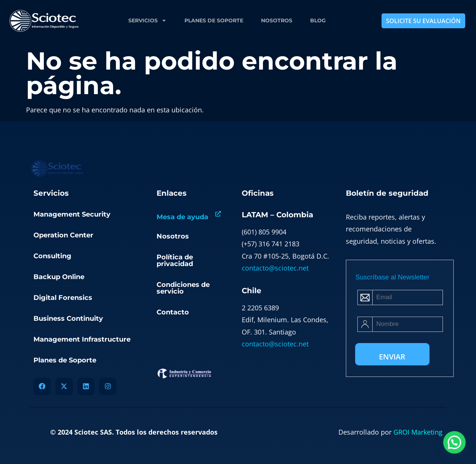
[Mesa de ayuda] (218, 214)
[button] (455, 444)
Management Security (72, 214)
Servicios (147, 20)
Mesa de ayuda (182, 217)
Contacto (173, 312)
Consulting (52, 256)
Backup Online (59, 277)
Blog (318, 20)
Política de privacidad (175, 260)
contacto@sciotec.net (275, 268)
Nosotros (277, 20)
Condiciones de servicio (183, 288)
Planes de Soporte (214, 20)
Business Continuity (68, 319)
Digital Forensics (63, 298)
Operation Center (63, 235)
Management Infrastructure (82, 339)
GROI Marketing (418, 432)
